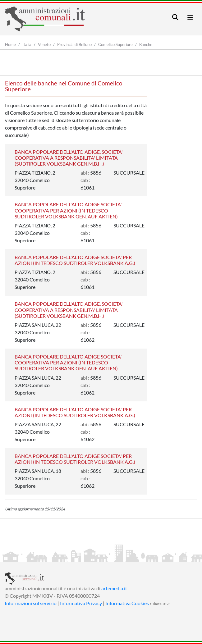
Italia (27, 44)
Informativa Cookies (127, 603)
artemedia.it (114, 588)
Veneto (44, 44)
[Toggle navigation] (175, 17)
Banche (146, 44)
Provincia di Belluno (74, 44)
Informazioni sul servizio (31, 603)
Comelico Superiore (115, 44)
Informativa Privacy (81, 603)
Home (10, 44)
